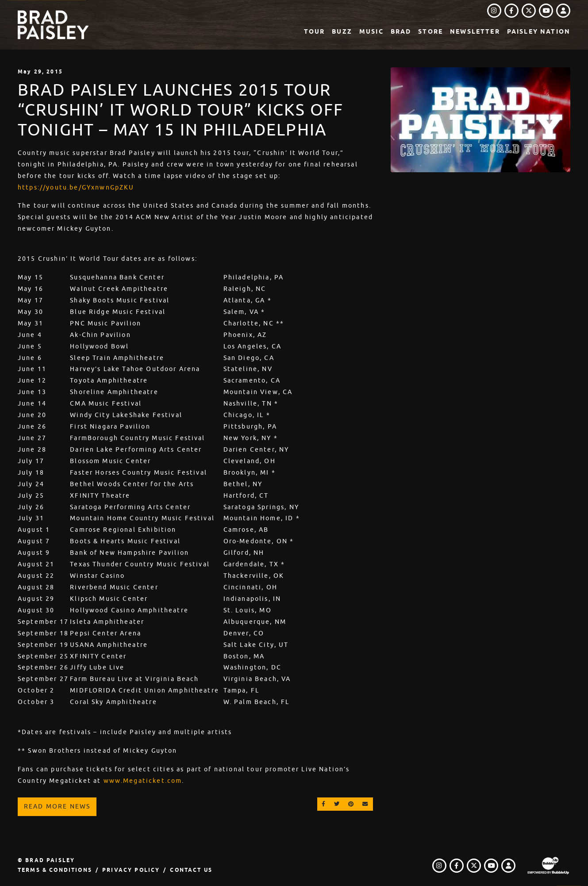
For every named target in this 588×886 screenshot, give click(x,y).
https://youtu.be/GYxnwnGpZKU (76, 187)
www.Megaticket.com (143, 781)
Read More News (57, 806)
